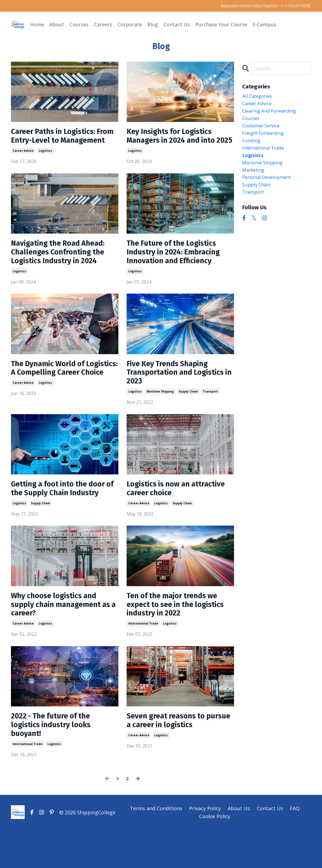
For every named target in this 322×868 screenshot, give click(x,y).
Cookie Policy (215, 854)
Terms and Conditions (156, 847)
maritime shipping (160, 411)
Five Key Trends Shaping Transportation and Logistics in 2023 (173, 390)
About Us (239, 847)
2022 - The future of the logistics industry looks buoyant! (55, 761)
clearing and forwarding (271, 113)
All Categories (259, 97)
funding (252, 144)
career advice (23, 163)
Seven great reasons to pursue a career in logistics (178, 757)
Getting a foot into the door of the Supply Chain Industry (63, 514)
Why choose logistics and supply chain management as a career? (61, 638)
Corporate (130, 25)
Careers (103, 25)
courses (252, 121)
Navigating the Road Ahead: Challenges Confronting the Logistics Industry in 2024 (64, 266)
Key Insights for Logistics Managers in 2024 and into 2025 (176, 142)
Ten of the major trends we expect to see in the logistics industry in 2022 (177, 638)
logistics (45, 163)
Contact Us (177, 25)
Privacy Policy (205, 847)
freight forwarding (265, 136)
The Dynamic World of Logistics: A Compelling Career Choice (54, 390)
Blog (153, 25)
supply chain (188, 411)
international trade (143, 658)
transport (210, 411)
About (57, 25)
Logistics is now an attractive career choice (171, 509)
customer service (263, 128)
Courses (79, 25)
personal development (269, 184)
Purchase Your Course (221, 25)
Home (37, 25)
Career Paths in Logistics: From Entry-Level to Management (58, 142)
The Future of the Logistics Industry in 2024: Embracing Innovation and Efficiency (179, 266)
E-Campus (264, 25)
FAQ (295, 847)
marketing (254, 176)
